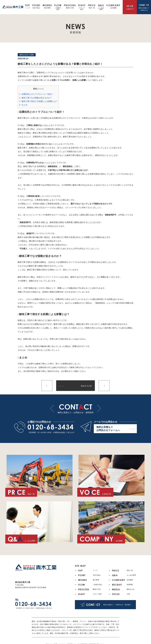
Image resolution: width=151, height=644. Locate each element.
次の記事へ (104, 386)
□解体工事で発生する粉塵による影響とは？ (38, 101)
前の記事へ (47, 386)
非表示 (40, 89)
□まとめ (23, 105)
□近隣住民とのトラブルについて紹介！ (36, 94)
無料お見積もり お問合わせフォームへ (115, 429)
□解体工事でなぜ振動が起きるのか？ (35, 98)
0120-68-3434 (51, 427)
